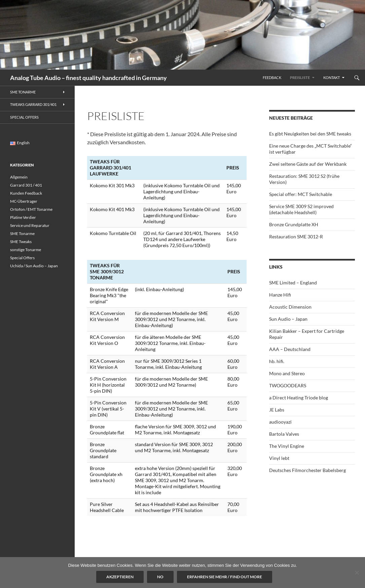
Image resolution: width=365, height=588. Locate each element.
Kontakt (332, 77)
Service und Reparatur (30, 225)
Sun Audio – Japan (288, 319)
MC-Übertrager (24, 201)
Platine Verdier (23, 217)
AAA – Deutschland (290, 349)
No (160, 577)
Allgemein (19, 177)
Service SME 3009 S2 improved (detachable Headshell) (301, 209)
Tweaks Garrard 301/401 (33, 104)
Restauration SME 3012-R (296, 237)
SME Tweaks (21, 242)
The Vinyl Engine (287, 446)
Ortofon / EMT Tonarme (31, 209)
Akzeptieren (120, 577)
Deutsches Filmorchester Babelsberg (307, 470)
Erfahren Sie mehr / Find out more (225, 577)
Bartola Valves (284, 434)
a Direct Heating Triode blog (299, 398)
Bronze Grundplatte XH (294, 224)
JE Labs (277, 410)
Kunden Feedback (26, 193)
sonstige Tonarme (26, 250)
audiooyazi (280, 422)
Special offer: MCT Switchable (301, 194)
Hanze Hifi (280, 295)
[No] (357, 573)
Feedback (272, 77)
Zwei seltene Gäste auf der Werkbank (308, 164)
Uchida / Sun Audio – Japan (34, 266)
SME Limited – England (293, 283)
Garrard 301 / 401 (26, 185)
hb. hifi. (277, 361)
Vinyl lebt (279, 458)
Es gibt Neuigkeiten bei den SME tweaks (310, 134)
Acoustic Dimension (290, 307)
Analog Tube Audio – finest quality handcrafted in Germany (88, 78)
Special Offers (24, 117)
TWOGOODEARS (288, 385)
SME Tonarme (23, 92)
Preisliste (300, 77)
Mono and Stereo (287, 373)
